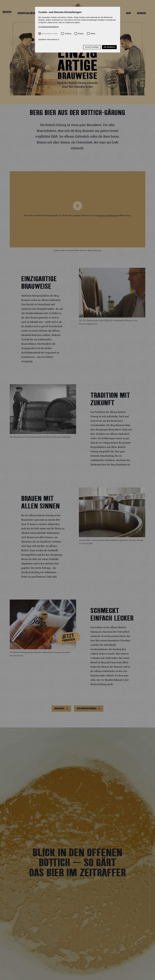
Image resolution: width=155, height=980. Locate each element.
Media (91, 34)
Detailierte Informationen (48, 40)
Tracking (66, 34)
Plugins (79, 34)
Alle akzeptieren (109, 47)
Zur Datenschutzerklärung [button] (49, 27)
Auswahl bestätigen (92, 47)
